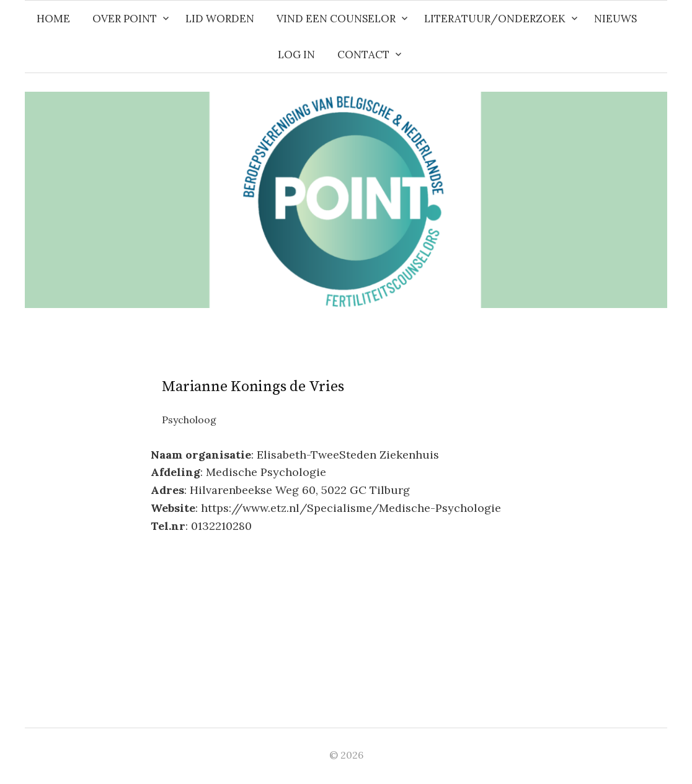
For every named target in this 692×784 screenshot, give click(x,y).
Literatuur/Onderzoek (495, 19)
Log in (296, 55)
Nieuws (615, 19)
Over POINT (125, 19)
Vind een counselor (336, 19)
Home (53, 19)
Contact (363, 55)
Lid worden (220, 19)
